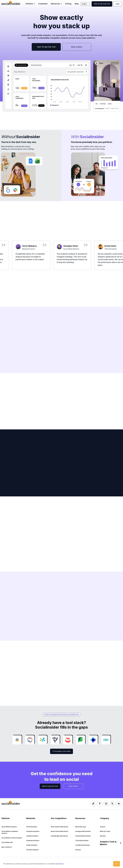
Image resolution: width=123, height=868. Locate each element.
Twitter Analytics (32, 845)
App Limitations (7, 847)
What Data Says (81, 827)
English (85, 4)
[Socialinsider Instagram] (106, 804)
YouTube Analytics (32, 850)
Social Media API (7, 842)
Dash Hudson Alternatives (59, 827)
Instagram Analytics (33, 831)
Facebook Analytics (33, 840)
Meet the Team (105, 831)
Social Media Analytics (9, 827)
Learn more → (60, 864)
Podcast (78, 850)
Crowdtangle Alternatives (59, 836)
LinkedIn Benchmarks (83, 845)
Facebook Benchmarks (83, 836)
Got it (117, 864)
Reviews (103, 836)
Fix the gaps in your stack (61, 751)
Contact (103, 827)
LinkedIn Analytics (32, 836)
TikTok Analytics (32, 827)
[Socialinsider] (11, 3)
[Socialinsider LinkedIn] (119, 804)
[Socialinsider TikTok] (93, 804)
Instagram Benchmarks (83, 831)
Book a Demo (77, 47)
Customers (43, 4)
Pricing (68, 4)
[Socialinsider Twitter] (112, 804)
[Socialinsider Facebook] (100, 804)
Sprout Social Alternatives (59, 831)
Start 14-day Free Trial (102, 4)
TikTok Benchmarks (82, 840)
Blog (77, 4)
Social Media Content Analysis (12, 838)
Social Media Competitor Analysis (10, 832)
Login (117, 4)
